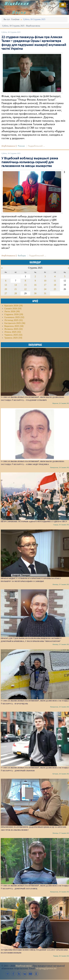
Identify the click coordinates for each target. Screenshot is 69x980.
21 (16, 289)
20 (6, 289)
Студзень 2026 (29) (14, 314)
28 (16, 293)
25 (55, 289)
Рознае (21, 146)
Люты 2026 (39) (12, 312)
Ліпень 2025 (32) (13, 332)
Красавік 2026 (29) (13, 306)
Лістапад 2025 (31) (14, 320)
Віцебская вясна (24, 966)
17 (45, 285)
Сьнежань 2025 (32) (14, 317)
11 (55, 281)
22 (25, 289)
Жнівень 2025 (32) (13, 329)
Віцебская (17, 3)
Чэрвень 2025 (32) (13, 335)
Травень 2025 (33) (13, 338)
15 (25, 285)
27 (6, 293)
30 (35, 293)
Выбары (22, 256)
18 (55, 285)
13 (6, 285)
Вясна (19, 12)
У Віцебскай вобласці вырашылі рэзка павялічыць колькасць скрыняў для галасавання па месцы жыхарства (30, 162)
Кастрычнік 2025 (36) (15, 323)
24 (45, 289)
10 (45, 281)
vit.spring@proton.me (46, 968)
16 (35, 285)
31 (45, 293)
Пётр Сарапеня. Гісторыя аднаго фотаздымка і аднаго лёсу (34, 521)
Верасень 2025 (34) (14, 326)
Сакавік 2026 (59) (13, 309)
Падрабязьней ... (36, 146)
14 (16, 285)
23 (35, 289)
